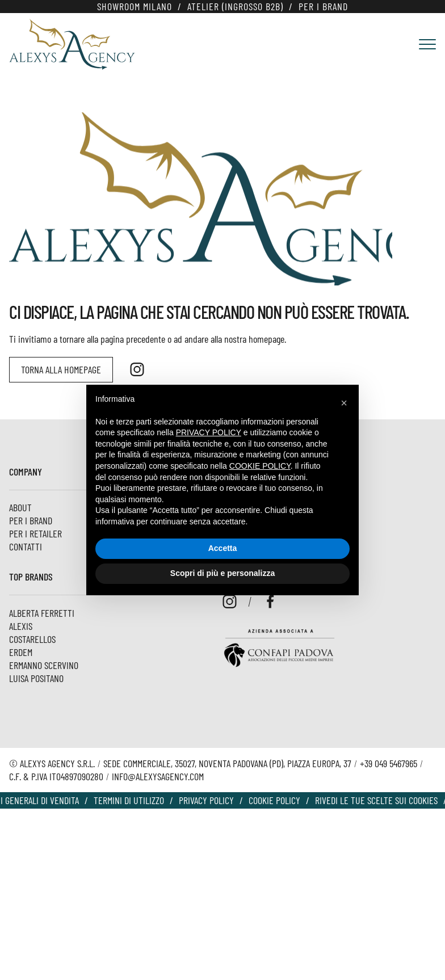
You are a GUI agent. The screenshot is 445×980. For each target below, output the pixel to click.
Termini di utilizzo (129, 800)
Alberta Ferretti (42, 613)
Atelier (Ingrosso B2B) (235, 6)
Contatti (26, 546)
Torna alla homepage (61, 369)
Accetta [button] (223, 548)
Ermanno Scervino (44, 665)
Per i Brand (323, 6)
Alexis (21, 626)
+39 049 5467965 (389, 763)
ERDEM (21, 652)
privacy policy (209, 432)
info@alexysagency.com (158, 776)
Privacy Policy (206, 800)
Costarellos (32, 639)
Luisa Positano (36, 678)
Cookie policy (274, 800)
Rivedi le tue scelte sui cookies (376, 800)
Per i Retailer (35, 533)
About (20, 507)
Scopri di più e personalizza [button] (222, 573)
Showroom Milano (135, 6)
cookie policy (260, 466)
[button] (344, 403)
